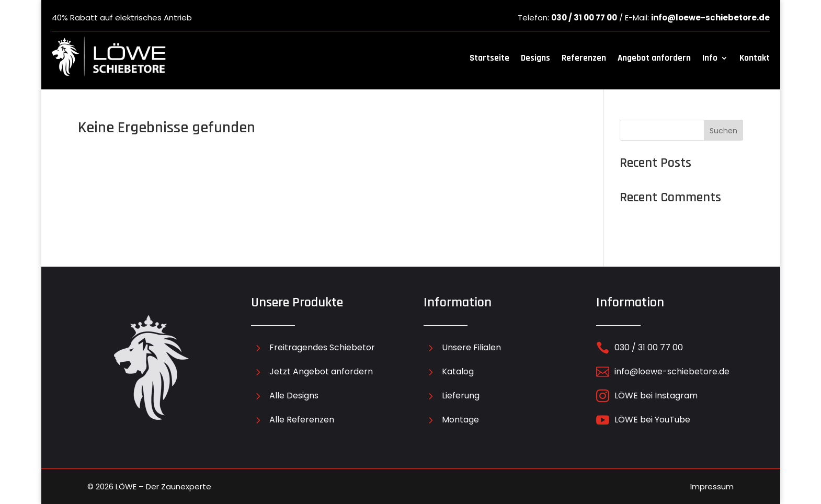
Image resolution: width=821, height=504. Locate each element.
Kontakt (755, 58)
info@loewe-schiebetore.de (710, 18)
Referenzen (584, 58)
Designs (535, 58)
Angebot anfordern (654, 58)
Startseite (489, 58)
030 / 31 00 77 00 (584, 18)
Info (710, 58)
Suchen (723, 131)
